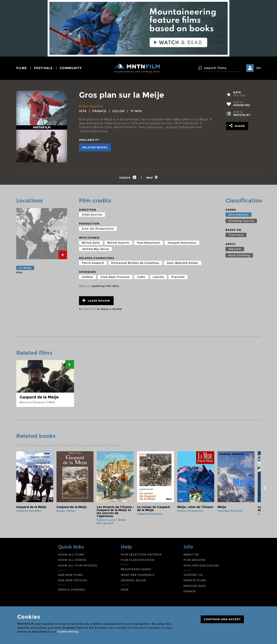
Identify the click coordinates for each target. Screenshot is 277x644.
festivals (43, 68)
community (71, 68)
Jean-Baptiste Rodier (183, 263)
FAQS (125, 590)
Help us (85, 286)
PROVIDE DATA (195, 586)
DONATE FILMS (195, 580)
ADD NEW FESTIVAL (73, 580)
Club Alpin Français (115, 277)
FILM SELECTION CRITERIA (141, 554)
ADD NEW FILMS (70, 575)
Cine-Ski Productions (98, 229)
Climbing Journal (241, 221)
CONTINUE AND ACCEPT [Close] (222, 619)
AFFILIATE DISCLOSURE (201, 566)
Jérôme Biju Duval (95, 249)
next (265, 488)
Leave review (96, 300)
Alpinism (235, 249)
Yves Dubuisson (148, 243)
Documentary (238, 214)
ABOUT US (191, 554)
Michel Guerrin (118, 243)
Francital (178, 277)
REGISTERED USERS (136, 569)
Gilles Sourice (91, 106)
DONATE (190, 591)
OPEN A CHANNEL (72, 590)
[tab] (128, 177)
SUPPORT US (193, 575)
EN (259, 68)
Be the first (87, 309)
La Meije (25, 268)
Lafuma (158, 277)
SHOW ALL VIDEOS (72, 560)
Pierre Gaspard (93, 263)
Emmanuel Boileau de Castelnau (135, 263)
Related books (95, 147)
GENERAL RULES (133, 580)
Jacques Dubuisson (182, 243)
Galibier (88, 277)
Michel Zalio (91, 243)
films (22, 68)
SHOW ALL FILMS (71, 554)
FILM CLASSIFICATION (138, 560)
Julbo (141, 277)
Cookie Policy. (68, 632)
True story (236, 235)
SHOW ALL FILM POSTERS (78, 566)
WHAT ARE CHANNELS (138, 575)
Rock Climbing (239, 255)
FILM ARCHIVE (194, 560)
